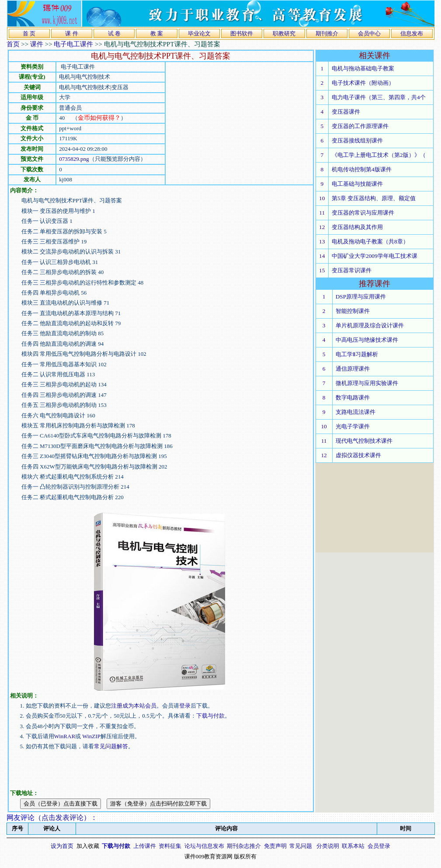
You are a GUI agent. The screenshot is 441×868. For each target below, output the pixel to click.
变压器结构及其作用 (357, 227)
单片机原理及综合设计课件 (370, 325)
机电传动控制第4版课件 (362, 169)
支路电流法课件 (356, 412)
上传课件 (145, 846)
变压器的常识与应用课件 (363, 213)
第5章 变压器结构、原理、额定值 (374, 198)
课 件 (71, 33)
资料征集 (170, 846)
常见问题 (301, 846)
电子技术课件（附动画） (363, 83)
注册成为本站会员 (134, 706)
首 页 (29, 33)
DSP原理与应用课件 (361, 297)
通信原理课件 (353, 369)
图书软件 (242, 33)
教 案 (157, 33)
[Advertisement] (239, 123)
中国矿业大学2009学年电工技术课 (375, 256)
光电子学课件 (353, 426)
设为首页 (62, 846)
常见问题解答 (111, 746)
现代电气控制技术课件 (364, 441)
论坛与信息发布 (204, 846)
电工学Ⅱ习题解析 (357, 354)
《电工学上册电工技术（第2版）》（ (379, 155)
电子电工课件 (73, 44)
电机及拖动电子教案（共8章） (370, 241)
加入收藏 (88, 846)
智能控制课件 (353, 311)
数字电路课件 (353, 398)
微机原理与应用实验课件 (367, 383)
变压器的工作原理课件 (360, 126)
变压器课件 (346, 112)
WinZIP (91, 736)
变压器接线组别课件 (357, 141)
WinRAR (65, 736)
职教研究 (284, 33)
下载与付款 (210, 716)
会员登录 (379, 846)
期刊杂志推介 (244, 846)
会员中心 (369, 33)
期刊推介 (327, 33)
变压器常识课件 (352, 270)
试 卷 (114, 33)
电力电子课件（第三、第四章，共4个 (379, 97)
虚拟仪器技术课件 (358, 455)
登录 (185, 706)
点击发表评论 (63, 818)
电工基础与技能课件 (357, 184)
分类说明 (328, 846)
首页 (13, 44)
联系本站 (353, 846)
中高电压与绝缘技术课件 (367, 340)
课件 (37, 44)
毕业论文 (199, 33)
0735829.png (74, 159)
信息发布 (412, 33)
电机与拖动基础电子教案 (363, 68)
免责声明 (275, 846)
